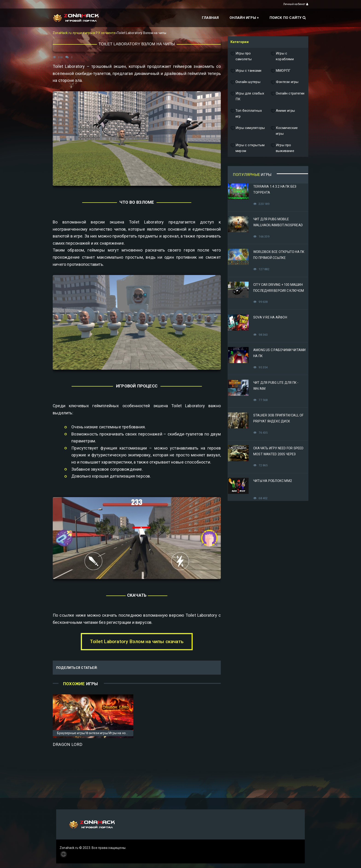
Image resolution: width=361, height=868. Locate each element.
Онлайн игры (243, 18)
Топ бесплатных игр (246, 114)
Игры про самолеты (241, 56)
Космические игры (284, 131)
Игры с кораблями (282, 56)
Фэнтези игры (285, 82)
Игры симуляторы (248, 131)
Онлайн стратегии (288, 96)
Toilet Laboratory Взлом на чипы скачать (137, 642)
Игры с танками (246, 71)
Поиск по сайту (288, 18)
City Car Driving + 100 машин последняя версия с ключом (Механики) (279, 291)
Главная (210, 18)
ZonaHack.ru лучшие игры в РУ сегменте (84, 33)
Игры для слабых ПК (247, 96)
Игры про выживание (282, 148)
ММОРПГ (281, 71)
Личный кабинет (296, 4)
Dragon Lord (68, 745)
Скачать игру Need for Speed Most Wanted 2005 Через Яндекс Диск (278, 454)
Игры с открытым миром (247, 148)
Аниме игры (283, 114)
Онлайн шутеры (245, 82)
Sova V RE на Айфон (270, 317)
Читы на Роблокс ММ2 (273, 481)
